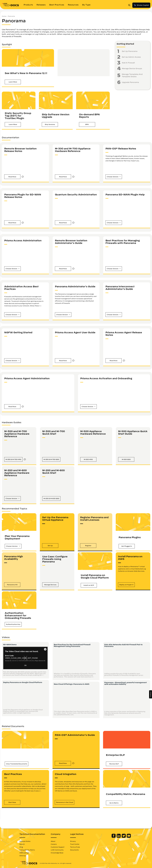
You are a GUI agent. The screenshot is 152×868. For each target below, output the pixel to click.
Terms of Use (76, 847)
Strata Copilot (141, 5)
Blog (22, 847)
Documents (75, 850)
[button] (13, 82)
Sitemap (23, 856)
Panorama (11, 16)
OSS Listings (25, 853)
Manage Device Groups (132, 68)
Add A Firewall (128, 63)
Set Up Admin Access (131, 57)
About (54, 841)
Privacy (74, 841)
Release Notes (26, 841)
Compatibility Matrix (28, 850)
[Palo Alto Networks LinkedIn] (118, 837)
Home (4, 16)
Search (23, 844)
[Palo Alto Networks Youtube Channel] (128, 837)
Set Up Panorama (130, 51)
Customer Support (58, 847)
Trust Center (75, 844)
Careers (54, 844)
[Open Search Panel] (130, 5)
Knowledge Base (58, 853)
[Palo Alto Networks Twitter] (123, 837)
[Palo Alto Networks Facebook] (113, 837)
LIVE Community (58, 850)
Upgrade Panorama (130, 82)
